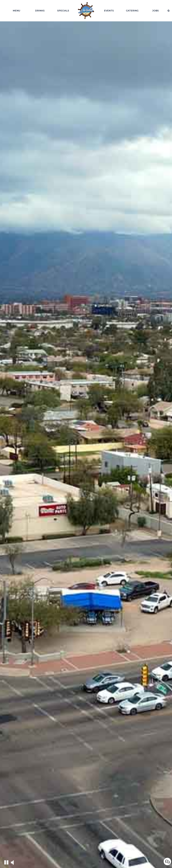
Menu (16, 11)
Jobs (156, 11)
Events (109, 11)
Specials (63, 11)
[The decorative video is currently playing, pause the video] (6, 862)
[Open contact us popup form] (167, 861)
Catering (132, 11)
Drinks (40, 11)
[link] (86, 11)
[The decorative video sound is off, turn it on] (12, 862)
